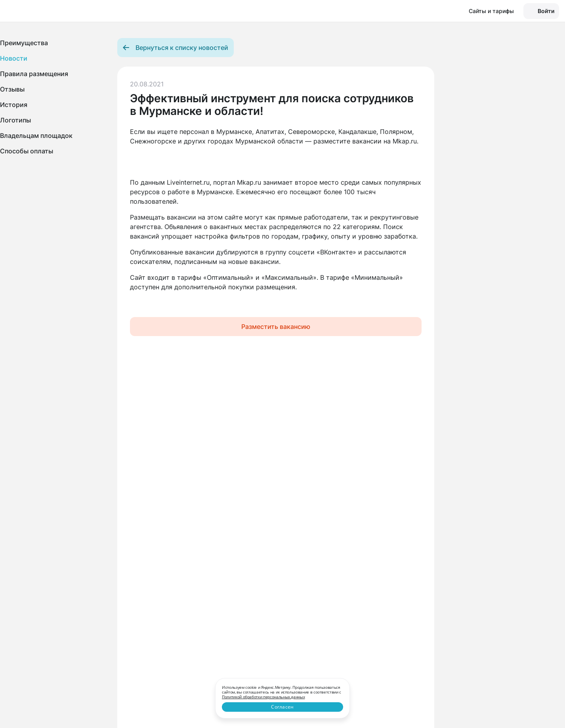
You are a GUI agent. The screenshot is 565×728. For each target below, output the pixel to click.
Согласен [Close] (282, 707)
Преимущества (24, 43)
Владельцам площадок (36, 136)
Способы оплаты (27, 151)
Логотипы (15, 120)
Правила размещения (34, 74)
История (14, 105)
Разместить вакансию (276, 327)
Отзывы (12, 89)
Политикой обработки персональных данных (263, 697)
